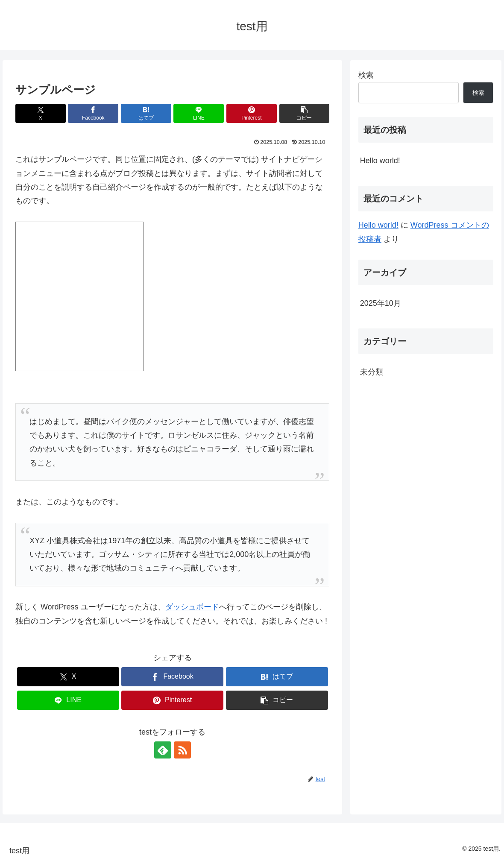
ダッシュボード (192, 607)
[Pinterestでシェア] (252, 113)
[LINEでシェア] (199, 113)
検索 (366, 75)
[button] (305, 113)
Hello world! (380, 161)
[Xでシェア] (41, 113)
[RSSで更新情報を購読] (182, 750)
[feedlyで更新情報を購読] (163, 750)
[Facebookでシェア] (93, 113)
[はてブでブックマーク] (146, 113)
